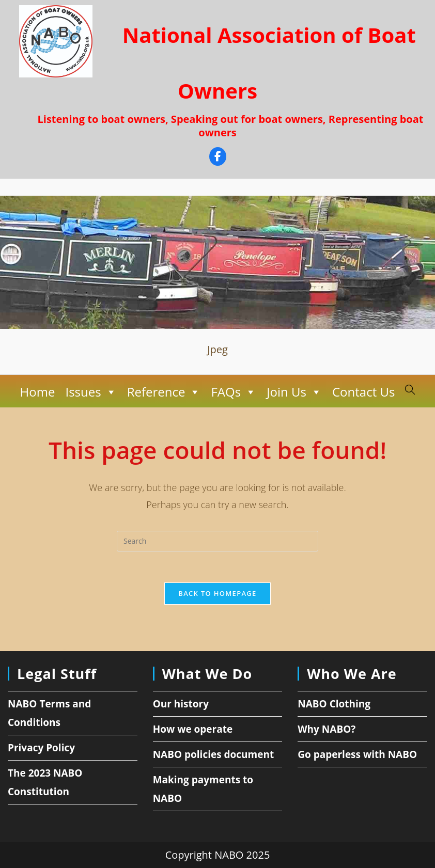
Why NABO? (327, 729)
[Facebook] (218, 158)
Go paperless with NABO (357, 754)
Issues (91, 392)
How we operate (193, 729)
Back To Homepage (217, 593)
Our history (181, 704)
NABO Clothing (334, 704)
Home (38, 392)
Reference (164, 392)
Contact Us (363, 392)
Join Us (294, 392)
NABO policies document (214, 754)
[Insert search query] (218, 541)
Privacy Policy (41, 748)
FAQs (234, 392)
